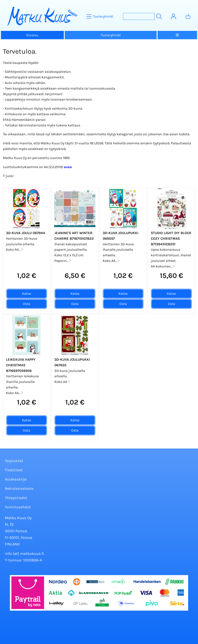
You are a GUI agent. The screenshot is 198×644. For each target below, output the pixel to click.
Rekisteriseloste (19, 489)
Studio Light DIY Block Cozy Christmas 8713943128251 (171, 239)
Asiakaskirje (16, 479)
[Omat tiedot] (173, 16)
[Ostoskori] (188, 16)
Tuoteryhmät (111, 35)
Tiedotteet (14, 470)
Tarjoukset (14, 461)
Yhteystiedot (16, 498)
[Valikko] (177, 35)
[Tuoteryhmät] (100, 16)
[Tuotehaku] (139, 16)
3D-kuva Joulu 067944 (26, 233)
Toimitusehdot (18, 507)
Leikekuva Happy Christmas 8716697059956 (21, 365)
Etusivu (32, 35)
